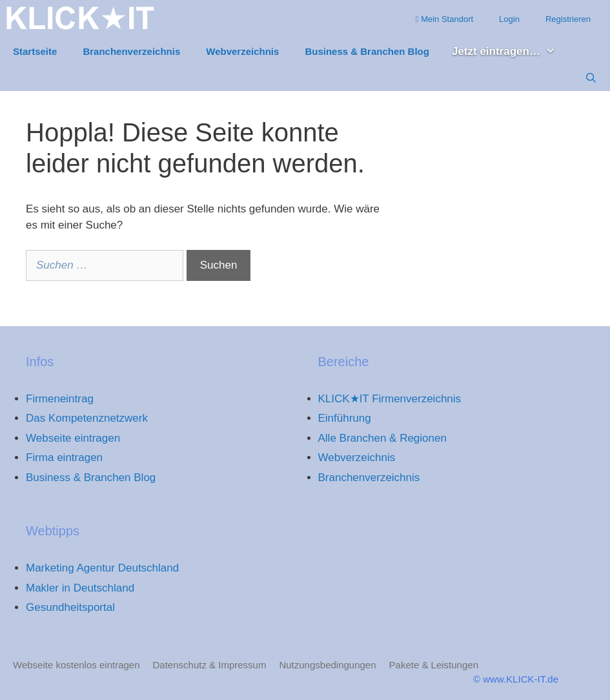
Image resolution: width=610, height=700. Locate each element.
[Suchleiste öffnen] (591, 78)
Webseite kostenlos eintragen (76, 665)
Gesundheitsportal (70, 607)
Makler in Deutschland (80, 588)
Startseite (35, 51)
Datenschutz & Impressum (210, 665)
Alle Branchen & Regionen (382, 438)
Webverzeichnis (242, 51)
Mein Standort (444, 19)
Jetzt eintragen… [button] (510, 52)
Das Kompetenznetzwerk (87, 418)
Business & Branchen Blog (367, 51)
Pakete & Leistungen (434, 665)
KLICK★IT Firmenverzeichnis (390, 399)
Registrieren (568, 19)
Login (509, 19)
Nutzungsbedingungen (327, 665)
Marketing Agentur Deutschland (102, 568)
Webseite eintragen (73, 438)
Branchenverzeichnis (131, 51)
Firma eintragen (64, 458)
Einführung (345, 418)
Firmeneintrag (60, 399)
